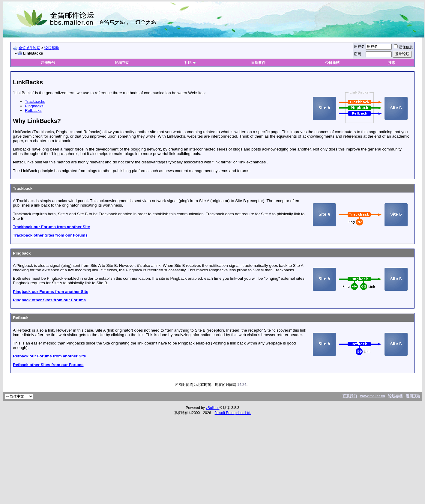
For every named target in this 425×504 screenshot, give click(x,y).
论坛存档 (395, 396)
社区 (190, 63)
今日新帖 (332, 63)
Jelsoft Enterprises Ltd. (233, 413)
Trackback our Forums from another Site (51, 227)
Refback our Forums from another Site (49, 356)
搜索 (392, 63)
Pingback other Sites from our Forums (49, 300)
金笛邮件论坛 (29, 48)
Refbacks (33, 110)
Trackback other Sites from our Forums (50, 235)
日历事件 (258, 63)
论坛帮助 (52, 48)
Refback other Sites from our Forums (48, 365)
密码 (358, 54)
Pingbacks (34, 106)
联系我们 (350, 396)
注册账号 (48, 63)
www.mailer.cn (373, 396)
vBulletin (212, 408)
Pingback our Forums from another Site (51, 292)
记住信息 (403, 47)
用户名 (359, 46)
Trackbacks (35, 101)
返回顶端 (413, 396)
